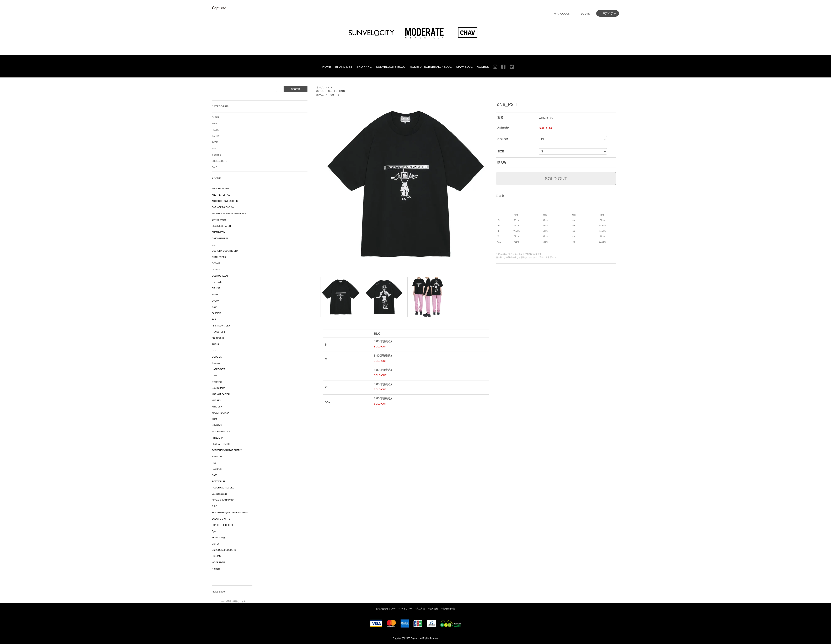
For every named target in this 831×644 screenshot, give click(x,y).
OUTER (216, 117)
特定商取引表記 (448, 609)
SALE (215, 167)
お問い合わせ (382, 609)
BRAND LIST (344, 67)
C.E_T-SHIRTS (337, 91)
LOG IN (585, 14)
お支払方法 (420, 609)
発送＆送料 (433, 609)
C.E (330, 87)
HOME (327, 67)
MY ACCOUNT (563, 14)
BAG (214, 149)
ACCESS (483, 67)
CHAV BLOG (464, 67)
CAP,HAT (216, 136)
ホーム (320, 87)
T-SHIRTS (334, 95)
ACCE (215, 142)
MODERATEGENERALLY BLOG (431, 67)
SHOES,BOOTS (219, 161)
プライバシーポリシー (401, 609)
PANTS (215, 130)
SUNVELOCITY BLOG (391, 67)
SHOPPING (364, 67)
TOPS (215, 124)
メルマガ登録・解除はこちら (232, 601)
